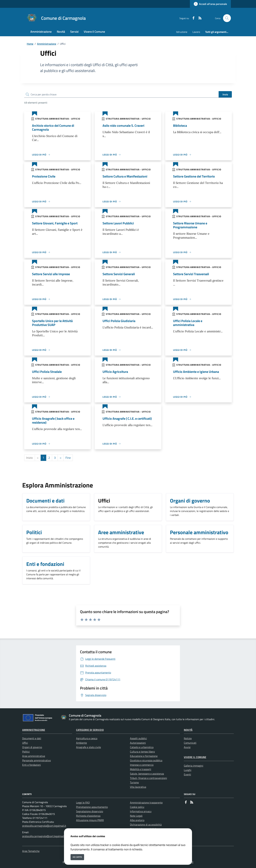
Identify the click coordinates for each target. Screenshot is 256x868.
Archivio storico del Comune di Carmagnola (53, 127)
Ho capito (77, 857)
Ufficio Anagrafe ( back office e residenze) (53, 420)
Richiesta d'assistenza (88, 816)
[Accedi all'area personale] (210, 4)
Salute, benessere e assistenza (147, 774)
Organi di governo (32, 747)
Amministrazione (47, 44)
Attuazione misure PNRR (90, 820)
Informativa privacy (141, 811)
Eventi (187, 774)
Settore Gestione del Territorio (194, 176)
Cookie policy (137, 807)
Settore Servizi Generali (119, 274)
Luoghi (188, 770)
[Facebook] (192, 18)
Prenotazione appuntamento (92, 807)
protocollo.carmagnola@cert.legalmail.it (44, 826)
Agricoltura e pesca (87, 738)
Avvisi (187, 747)
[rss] (199, 18)
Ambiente (81, 743)
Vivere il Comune (195, 757)
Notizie (188, 738)
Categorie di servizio (90, 730)
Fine (68, 458)
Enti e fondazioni (32, 765)
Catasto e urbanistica (142, 747)
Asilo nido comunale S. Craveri (123, 126)
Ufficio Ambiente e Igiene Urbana (196, 372)
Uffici (25, 743)
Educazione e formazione (144, 756)
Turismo (134, 782)
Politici (26, 752)
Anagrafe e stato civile (88, 747)
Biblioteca (180, 126)
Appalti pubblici (138, 738)
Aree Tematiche (31, 851)
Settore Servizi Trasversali (191, 274)
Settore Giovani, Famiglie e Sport (55, 223)
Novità (188, 730)
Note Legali (136, 816)
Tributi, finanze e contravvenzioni (148, 778)
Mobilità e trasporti (141, 769)
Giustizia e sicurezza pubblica (146, 760)
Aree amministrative (34, 756)
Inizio (30, 458)
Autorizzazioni (138, 743)
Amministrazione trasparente (146, 803)
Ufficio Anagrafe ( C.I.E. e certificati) (127, 418)
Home (30, 44)
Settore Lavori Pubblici (118, 223)
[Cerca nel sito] (227, 18)
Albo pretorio (137, 820)
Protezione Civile (44, 176)
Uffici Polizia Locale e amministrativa (188, 323)
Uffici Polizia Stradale (47, 372)
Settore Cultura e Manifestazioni (125, 176)
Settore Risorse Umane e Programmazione (190, 225)
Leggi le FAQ (83, 803)
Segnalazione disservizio (90, 811)
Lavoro (196, 32)
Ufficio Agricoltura (115, 372)
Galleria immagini (194, 766)
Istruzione (182, 32)
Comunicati (190, 743)
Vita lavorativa (138, 787)
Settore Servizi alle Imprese (51, 274)
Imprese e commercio (142, 765)
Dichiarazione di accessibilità (146, 825)
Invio (225, 94)
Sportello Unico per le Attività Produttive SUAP (52, 323)
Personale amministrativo (36, 760)
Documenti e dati (32, 738)
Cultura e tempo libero (142, 752)
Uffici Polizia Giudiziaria (119, 321)
